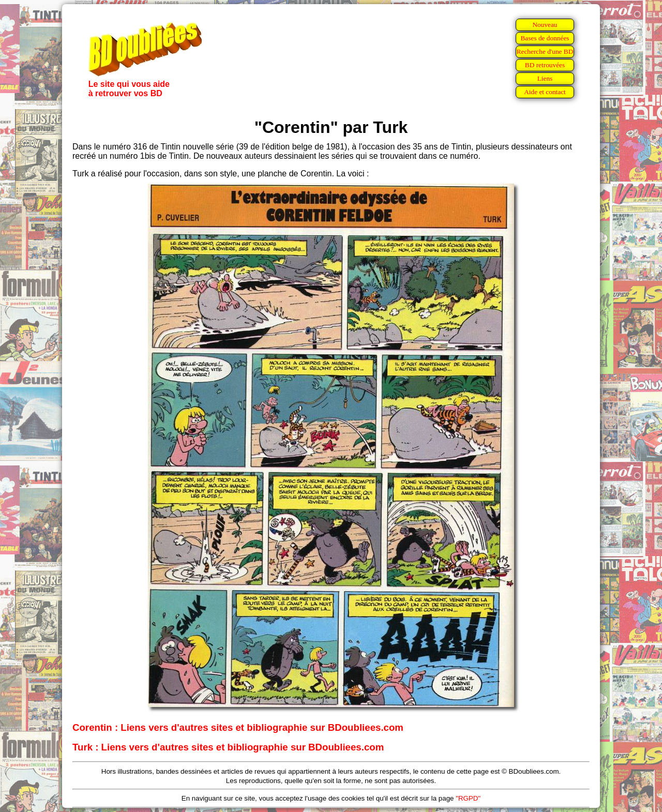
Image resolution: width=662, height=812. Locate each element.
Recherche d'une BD (545, 51)
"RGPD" (468, 798)
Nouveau (545, 25)
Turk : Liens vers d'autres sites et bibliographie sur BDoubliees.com (228, 747)
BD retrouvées (545, 65)
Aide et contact (545, 92)
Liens (545, 78)
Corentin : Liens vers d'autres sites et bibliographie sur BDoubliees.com (238, 727)
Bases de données (545, 38)
